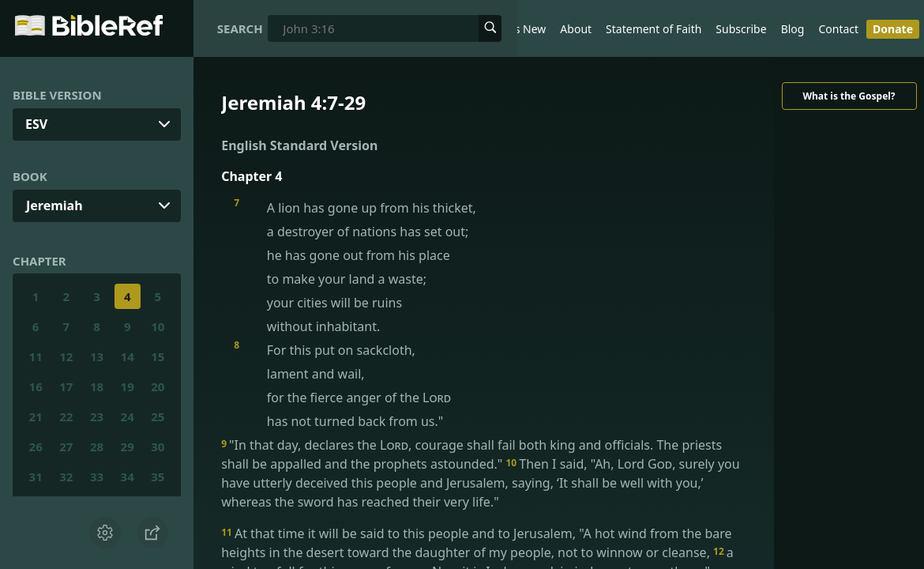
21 (36, 416)
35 (158, 477)
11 (36, 356)
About (576, 29)
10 (158, 326)
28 (97, 447)
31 (36, 477)
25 (158, 416)
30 (158, 447)
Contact (838, 29)
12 (66, 356)
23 (97, 416)
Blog (793, 29)
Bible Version (57, 95)
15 (158, 356)
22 (66, 416)
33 (97, 477)
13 (97, 356)
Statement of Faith (654, 29)
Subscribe (741, 29)
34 (128, 477)
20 (158, 386)
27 (66, 447)
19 (128, 386)
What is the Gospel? (849, 96)
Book (30, 176)
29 (128, 447)
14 (128, 356)
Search (240, 28)
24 (128, 416)
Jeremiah (54, 205)
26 (36, 447)
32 (66, 477)
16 (36, 386)
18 (97, 386)
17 (66, 386)
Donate (893, 29)
